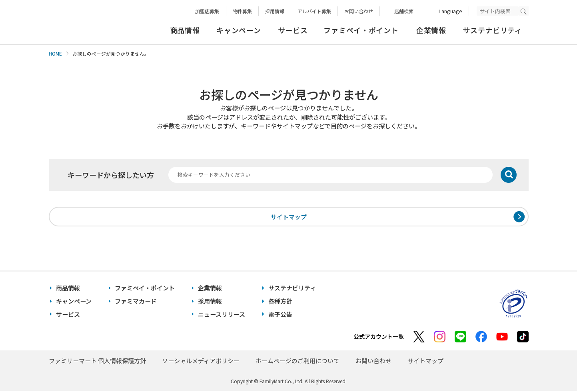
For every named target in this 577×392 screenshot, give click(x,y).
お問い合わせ (359, 11)
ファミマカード (136, 302)
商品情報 (185, 30)
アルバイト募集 (314, 11)
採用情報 (275, 11)
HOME (55, 54)
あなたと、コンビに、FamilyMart (89, 22)
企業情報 (431, 30)
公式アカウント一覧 (379, 338)
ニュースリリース (222, 315)
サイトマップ (289, 217)
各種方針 (280, 302)
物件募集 (242, 11)
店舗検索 (404, 11)
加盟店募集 (207, 11)
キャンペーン (239, 30)
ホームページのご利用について (297, 362)
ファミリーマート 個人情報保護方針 (97, 362)
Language (450, 11)
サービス (293, 30)
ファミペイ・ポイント (361, 30)
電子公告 (280, 315)
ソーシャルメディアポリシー (201, 362)
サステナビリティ (492, 30)
